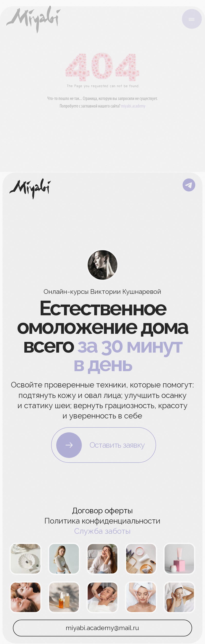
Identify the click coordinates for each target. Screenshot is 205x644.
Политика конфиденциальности (102, 521)
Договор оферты (102, 510)
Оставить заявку (117, 445)
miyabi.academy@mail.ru (102, 628)
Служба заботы (102, 531)
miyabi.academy (133, 106)
